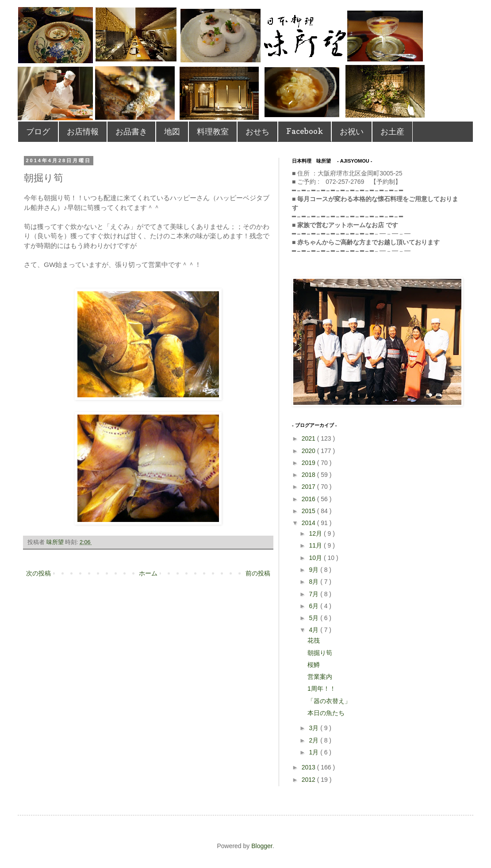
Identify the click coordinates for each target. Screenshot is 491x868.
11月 (316, 545)
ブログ (38, 131)
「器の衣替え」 (329, 701)
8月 (315, 582)
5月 (315, 618)
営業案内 (320, 677)
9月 (315, 570)
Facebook (305, 131)
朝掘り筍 (320, 653)
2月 (315, 740)
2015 (309, 511)
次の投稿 (38, 573)
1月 (315, 752)
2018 (309, 475)
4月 (315, 630)
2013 (309, 767)
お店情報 (83, 131)
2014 (309, 523)
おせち (257, 131)
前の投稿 (258, 573)
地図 (172, 131)
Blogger (262, 846)
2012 (309, 780)
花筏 (314, 640)
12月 (316, 533)
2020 (309, 451)
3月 (315, 728)
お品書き (131, 131)
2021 (309, 438)
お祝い (352, 131)
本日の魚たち (326, 713)
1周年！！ (322, 689)
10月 (316, 558)
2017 (309, 487)
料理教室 (213, 131)
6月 (315, 606)
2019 (309, 463)
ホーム (148, 573)
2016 (309, 499)
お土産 (392, 131)
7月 (315, 594)
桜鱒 (314, 665)
